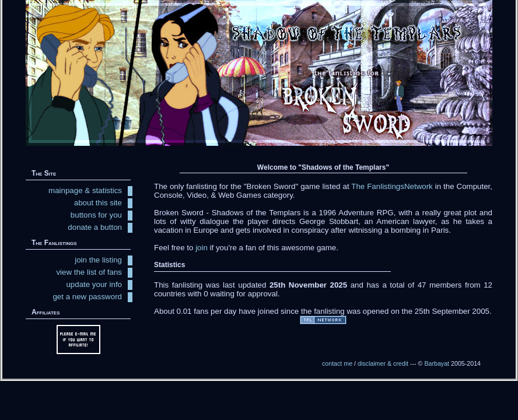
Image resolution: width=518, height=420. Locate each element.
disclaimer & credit (383, 363)
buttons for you (96, 215)
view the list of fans (89, 272)
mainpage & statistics (85, 190)
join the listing (98, 260)
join (202, 248)
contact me (337, 363)
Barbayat (437, 363)
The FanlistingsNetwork (392, 186)
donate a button (95, 227)
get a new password (87, 297)
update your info (94, 284)
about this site (98, 203)
